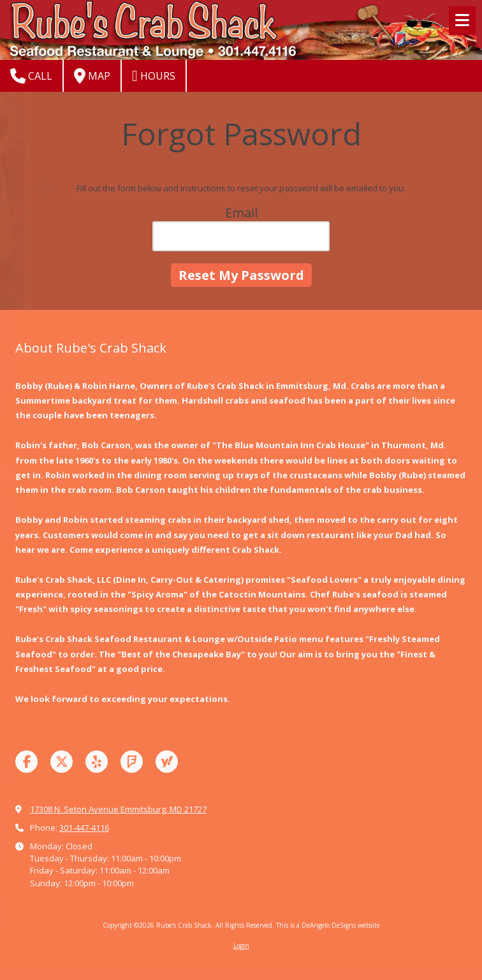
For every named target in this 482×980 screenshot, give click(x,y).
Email (241, 213)
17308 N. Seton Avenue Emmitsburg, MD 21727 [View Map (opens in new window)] (118, 809)
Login (241, 946)
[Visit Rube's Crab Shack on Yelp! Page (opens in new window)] (97, 762)
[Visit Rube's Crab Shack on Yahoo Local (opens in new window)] (167, 762)
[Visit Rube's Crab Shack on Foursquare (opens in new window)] (132, 762)
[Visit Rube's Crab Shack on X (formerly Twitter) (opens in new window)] (62, 762)
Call (31, 76)
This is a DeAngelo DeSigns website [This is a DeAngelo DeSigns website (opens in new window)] (328, 925)
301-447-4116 (84, 828)
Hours (154, 76)
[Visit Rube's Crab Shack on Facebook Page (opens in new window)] (26, 762)
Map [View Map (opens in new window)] (92, 76)
